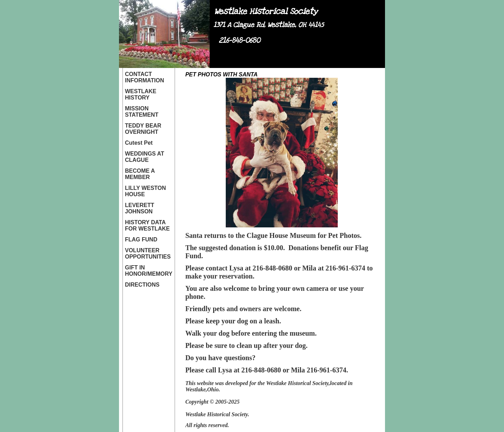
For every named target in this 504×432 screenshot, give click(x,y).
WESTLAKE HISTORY (141, 94)
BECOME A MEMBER (140, 174)
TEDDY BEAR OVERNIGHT (143, 129)
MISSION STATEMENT (142, 112)
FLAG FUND (141, 239)
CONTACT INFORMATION (145, 77)
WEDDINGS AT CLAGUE (145, 157)
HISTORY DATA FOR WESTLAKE (147, 225)
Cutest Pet (139, 143)
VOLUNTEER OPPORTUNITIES (148, 253)
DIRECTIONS (142, 285)
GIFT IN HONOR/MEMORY (149, 271)
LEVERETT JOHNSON (140, 208)
